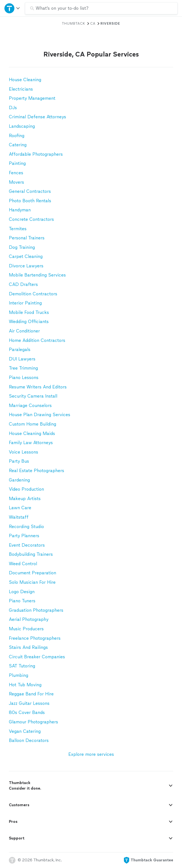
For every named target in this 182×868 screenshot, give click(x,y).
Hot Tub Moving (25, 685)
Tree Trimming (23, 368)
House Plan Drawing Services (40, 415)
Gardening (19, 480)
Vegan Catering (25, 731)
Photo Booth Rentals (30, 201)
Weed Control (23, 564)
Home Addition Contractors (37, 340)
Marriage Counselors (30, 405)
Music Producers (26, 629)
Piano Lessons (24, 377)
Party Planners (24, 536)
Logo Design (22, 592)
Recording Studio (26, 527)
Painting (17, 163)
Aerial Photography (29, 619)
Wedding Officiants (29, 322)
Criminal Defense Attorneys (37, 117)
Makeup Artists (25, 499)
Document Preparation (32, 573)
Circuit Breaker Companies (37, 657)
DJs (13, 108)
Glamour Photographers (33, 722)
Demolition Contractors (33, 294)
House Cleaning (25, 80)
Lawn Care (20, 508)
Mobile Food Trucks (29, 312)
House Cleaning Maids (32, 433)
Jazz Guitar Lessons (29, 703)
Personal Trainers (27, 238)
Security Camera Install (33, 396)
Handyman (20, 210)
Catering (18, 145)
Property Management (32, 98)
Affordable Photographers (36, 154)
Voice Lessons (24, 452)
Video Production (26, 489)
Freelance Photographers (35, 638)
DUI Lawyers (22, 359)
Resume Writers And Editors (38, 387)
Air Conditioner (24, 331)
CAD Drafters (23, 284)
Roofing (17, 136)
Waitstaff (19, 517)
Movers (16, 182)
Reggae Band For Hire (31, 694)
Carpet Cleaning (26, 256)
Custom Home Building (32, 424)
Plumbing (19, 675)
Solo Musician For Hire (32, 582)
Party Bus (19, 461)
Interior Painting (25, 303)
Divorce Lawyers (26, 266)
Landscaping (22, 126)
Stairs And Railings (28, 647)
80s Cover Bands (27, 712)
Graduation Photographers (36, 610)
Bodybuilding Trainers (31, 554)
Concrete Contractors (31, 219)
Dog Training (22, 247)
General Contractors (30, 191)
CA (93, 24)
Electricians (21, 89)
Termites (18, 229)
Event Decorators (27, 545)
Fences (16, 173)
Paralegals (20, 349)
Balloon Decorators (29, 740)
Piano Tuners (22, 601)
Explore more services (91, 754)
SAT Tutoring (22, 666)
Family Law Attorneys (31, 443)
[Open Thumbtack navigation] (12, 8)
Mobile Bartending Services (37, 275)
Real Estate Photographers (37, 471)
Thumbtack (74, 24)
